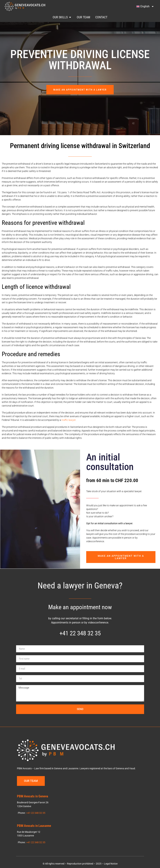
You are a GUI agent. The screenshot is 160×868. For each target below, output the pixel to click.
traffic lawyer (69, 420)
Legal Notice (111, 861)
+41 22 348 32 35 (80, 630)
